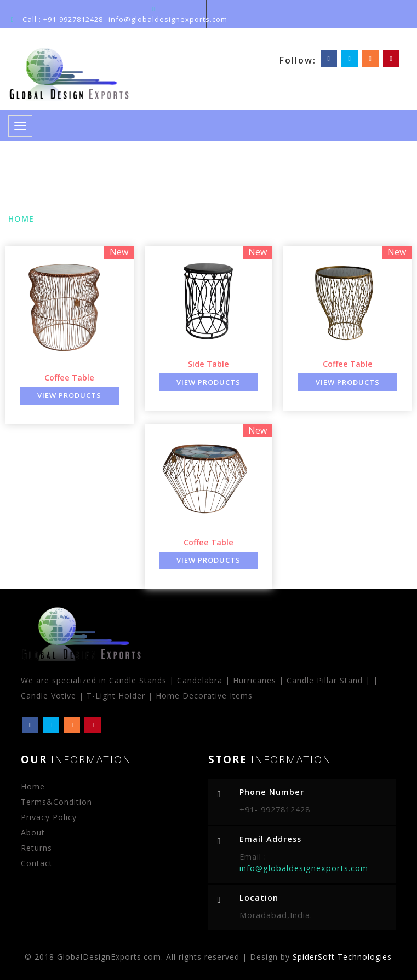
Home (21, 219)
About (33, 832)
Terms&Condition (56, 802)
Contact (37, 863)
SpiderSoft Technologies (342, 957)
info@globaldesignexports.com (168, 19)
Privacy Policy (49, 817)
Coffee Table (69, 377)
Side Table (208, 364)
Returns (36, 848)
